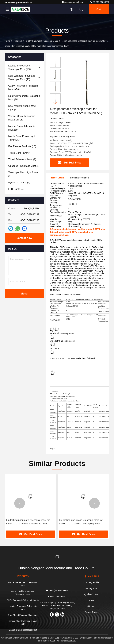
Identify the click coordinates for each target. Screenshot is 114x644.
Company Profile (91, 582)
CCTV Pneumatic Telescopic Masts (42, 41)
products (18, 41)
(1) (22, 159)
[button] (55, 103)
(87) (22, 108)
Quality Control (91, 594)
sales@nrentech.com (73, 2)
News (91, 600)
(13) (22, 146)
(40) (22, 78)
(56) (23, 88)
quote (99, 9)
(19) (24, 98)
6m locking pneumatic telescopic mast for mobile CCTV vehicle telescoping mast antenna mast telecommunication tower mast (30, 522)
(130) (20, 67)
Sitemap (91, 606)
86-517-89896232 (100, 2)
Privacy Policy (91, 612)
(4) (20, 153)
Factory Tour (91, 588)
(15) (22, 138)
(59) (22, 118)
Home (7, 41)
